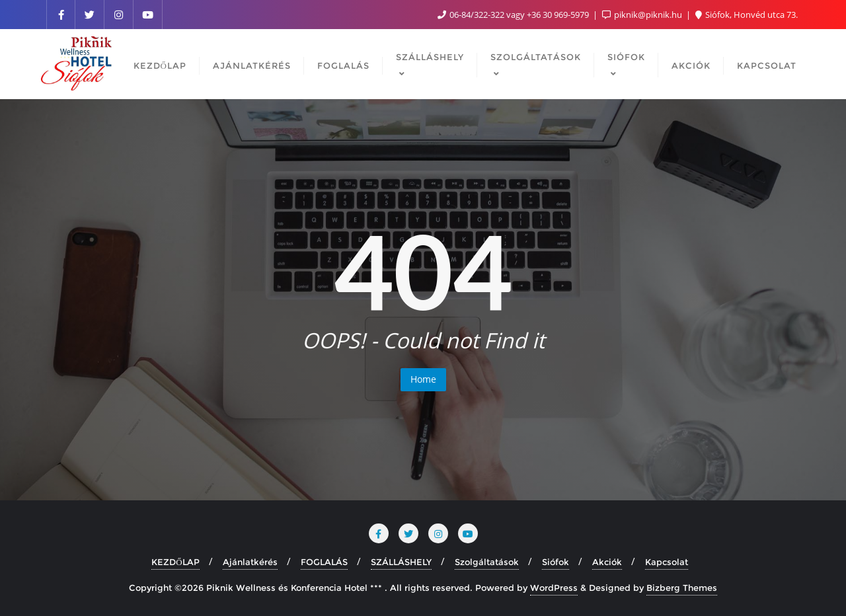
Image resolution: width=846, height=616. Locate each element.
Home (423, 379)
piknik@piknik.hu (643, 15)
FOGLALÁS (324, 562)
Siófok (556, 562)
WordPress (554, 588)
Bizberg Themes (682, 588)
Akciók (607, 562)
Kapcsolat (667, 562)
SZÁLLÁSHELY (401, 562)
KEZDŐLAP (175, 562)
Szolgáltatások (487, 562)
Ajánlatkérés (250, 562)
